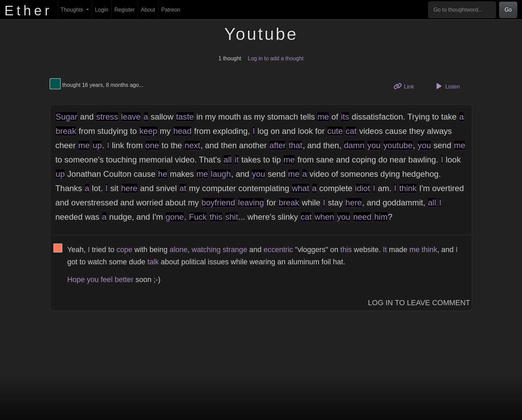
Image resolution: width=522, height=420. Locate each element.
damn (354, 145)
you (374, 145)
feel (107, 279)
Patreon (171, 10)
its (345, 117)
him (381, 217)
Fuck (198, 217)
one (152, 145)
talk (153, 262)
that (296, 145)
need (362, 217)
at (183, 188)
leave (131, 117)
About (148, 10)
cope (124, 250)
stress (107, 117)
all (227, 160)
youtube (398, 145)
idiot (363, 188)
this (216, 217)
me (323, 117)
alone (179, 250)
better (124, 279)
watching (206, 250)
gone (175, 217)
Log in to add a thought (276, 58)
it (237, 160)
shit (232, 217)
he (163, 174)
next (192, 145)
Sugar (66, 117)
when (324, 217)
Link (406, 86)
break (66, 131)
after (278, 145)
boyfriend (218, 203)
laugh (221, 174)
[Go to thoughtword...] (462, 10)
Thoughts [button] (73, 10)
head (182, 131)
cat (351, 131)
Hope (76, 279)
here (129, 188)
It (385, 250)
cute (335, 131)
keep (148, 131)
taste (185, 117)
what (300, 188)
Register (125, 10)
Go (508, 10)
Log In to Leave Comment (419, 303)
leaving (251, 203)
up (97, 145)
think (408, 188)
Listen (447, 86)
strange (235, 250)
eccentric (278, 250)
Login (102, 10)
